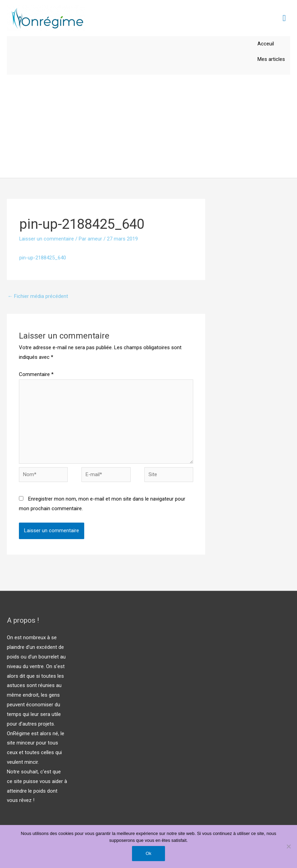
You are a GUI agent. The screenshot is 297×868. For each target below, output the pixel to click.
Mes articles (271, 59)
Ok (149, 853)
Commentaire (36, 375)
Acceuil (266, 44)
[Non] (288, 846)
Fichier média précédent (38, 296)
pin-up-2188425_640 (43, 258)
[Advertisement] (148, 127)
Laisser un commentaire (47, 239)
